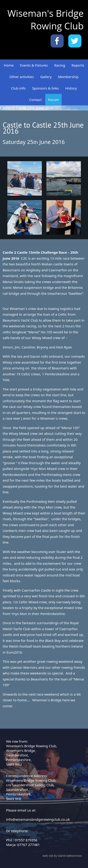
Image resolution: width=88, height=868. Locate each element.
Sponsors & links (45, 88)
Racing (60, 65)
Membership (68, 77)
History (71, 88)
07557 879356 (26, 840)
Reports (78, 65)
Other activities (22, 77)
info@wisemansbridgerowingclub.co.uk (38, 819)
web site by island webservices (62, 856)
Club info (18, 88)
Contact (35, 100)
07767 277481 (28, 845)
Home (9, 65)
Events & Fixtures (34, 65)
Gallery (46, 77)
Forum (53, 100)
